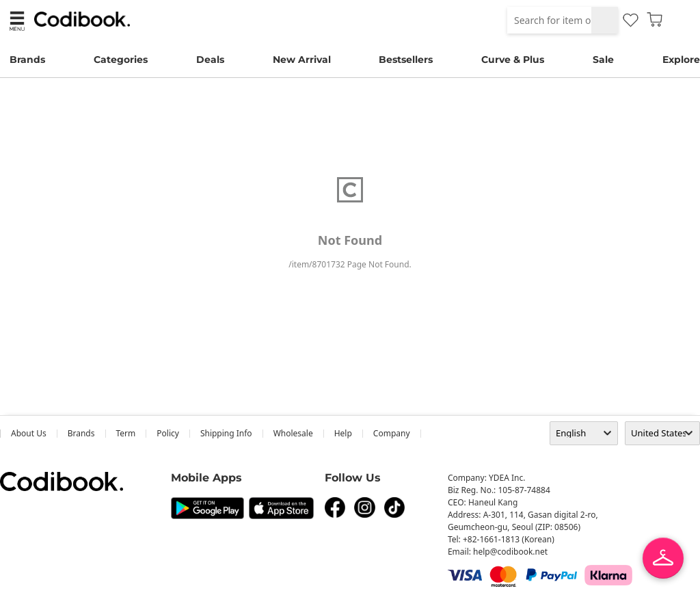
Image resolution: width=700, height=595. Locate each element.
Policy (168, 433)
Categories (121, 59)
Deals (210, 59)
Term (126, 433)
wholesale (293, 433)
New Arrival (302, 59)
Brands (27, 59)
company (392, 433)
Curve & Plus (513, 59)
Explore (681, 59)
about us (29, 433)
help (343, 433)
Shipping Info (226, 433)
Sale (603, 59)
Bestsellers (406, 59)
